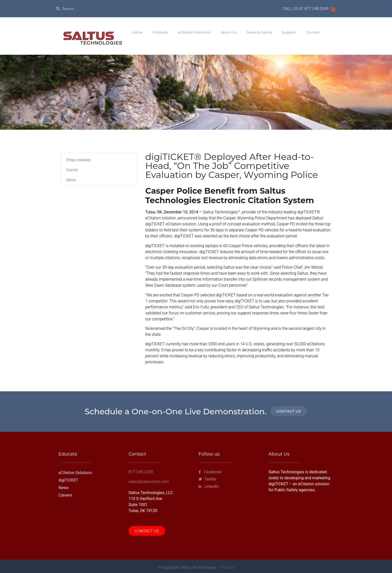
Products (160, 32)
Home (137, 32)
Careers (65, 495)
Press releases (78, 160)
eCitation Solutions (194, 32)
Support (289, 32)
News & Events (259, 32)
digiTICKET (68, 480)
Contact (313, 32)
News (71, 180)
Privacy (227, 567)
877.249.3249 (316, 9)
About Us (229, 32)
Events (72, 170)
